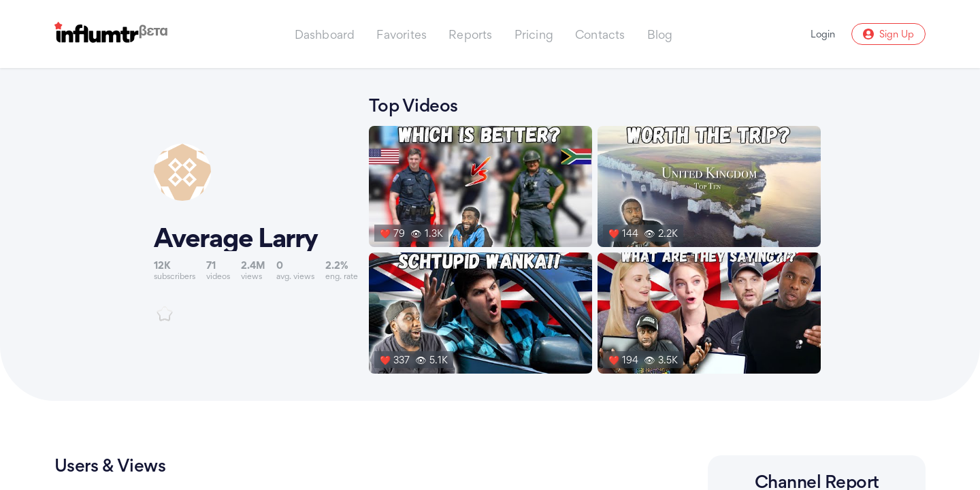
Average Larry (236, 238)
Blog (660, 34)
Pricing (534, 34)
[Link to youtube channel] (256, 232)
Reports (470, 34)
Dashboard (325, 34)
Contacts (600, 34)
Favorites (402, 34)
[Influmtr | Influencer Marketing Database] (111, 34)
